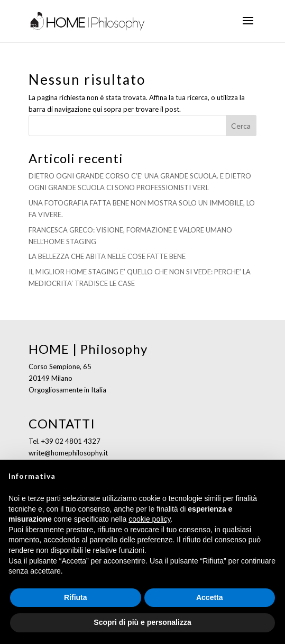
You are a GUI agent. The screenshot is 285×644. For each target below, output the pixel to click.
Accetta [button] (210, 597)
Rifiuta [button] (76, 597)
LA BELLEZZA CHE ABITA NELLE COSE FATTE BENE (107, 256)
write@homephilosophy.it (68, 453)
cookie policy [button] (149, 519)
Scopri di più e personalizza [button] (142, 622)
